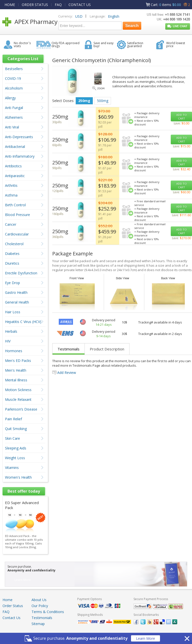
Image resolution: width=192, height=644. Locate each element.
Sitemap (38, 624)
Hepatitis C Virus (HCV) (23, 322)
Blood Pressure (17, 215)
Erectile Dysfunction (21, 273)
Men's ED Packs (18, 361)
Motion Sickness (18, 390)
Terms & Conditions (48, 612)
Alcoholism (14, 88)
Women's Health (18, 477)
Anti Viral (12, 127)
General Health (17, 302)
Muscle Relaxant (18, 399)
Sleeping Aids (16, 448)
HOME (10, 5)
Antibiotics (13, 166)
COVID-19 (13, 78)
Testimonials (68, 349)
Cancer (11, 224)
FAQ (58, 5)
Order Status (13, 606)
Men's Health (16, 370)
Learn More (145, 638)
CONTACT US (80, 5)
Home (7, 600)
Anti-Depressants (19, 137)
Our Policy (40, 606)
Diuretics (12, 263)
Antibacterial (15, 147)
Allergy (10, 98)
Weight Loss (15, 458)
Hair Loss (13, 312)
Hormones (14, 351)
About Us (39, 600)
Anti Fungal (14, 108)
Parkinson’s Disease (21, 409)
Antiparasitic (15, 176)
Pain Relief (13, 419)
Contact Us (11, 618)
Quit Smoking (16, 429)
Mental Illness (16, 380)
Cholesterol (14, 244)
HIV (8, 341)
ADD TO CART (181, 116)
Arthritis (11, 185)
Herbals (11, 331)
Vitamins (12, 468)
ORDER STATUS (35, 5)
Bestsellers (14, 69)
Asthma (11, 195)
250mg (84, 101)
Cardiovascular (17, 234)
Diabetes (12, 254)
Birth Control (15, 205)
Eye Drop (12, 283)
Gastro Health (16, 292)
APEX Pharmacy (36, 22)
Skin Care (12, 438)
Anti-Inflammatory (20, 156)
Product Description (107, 349)
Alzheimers (14, 117)
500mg (103, 101)
